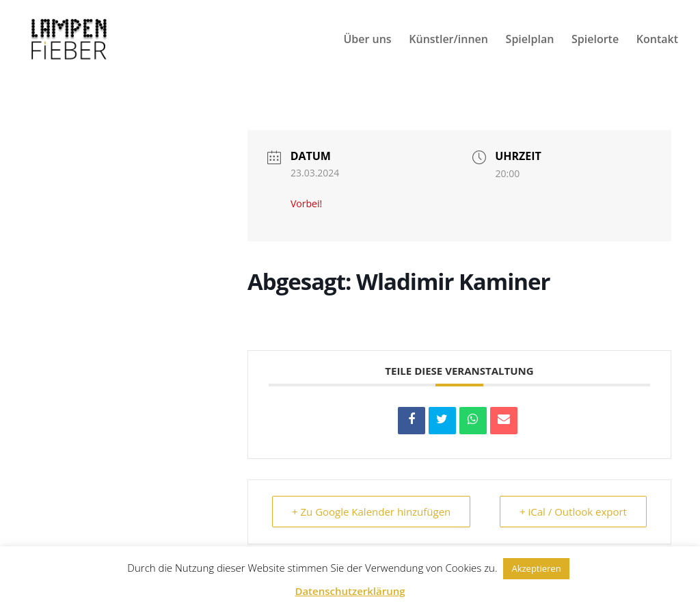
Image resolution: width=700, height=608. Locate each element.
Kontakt (657, 40)
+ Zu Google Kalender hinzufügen (371, 512)
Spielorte (595, 40)
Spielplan (530, 40)
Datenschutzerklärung (350, 591)
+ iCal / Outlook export (573, 512)
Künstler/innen (448, 40)
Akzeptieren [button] (536, 568)
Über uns (367, 40)
